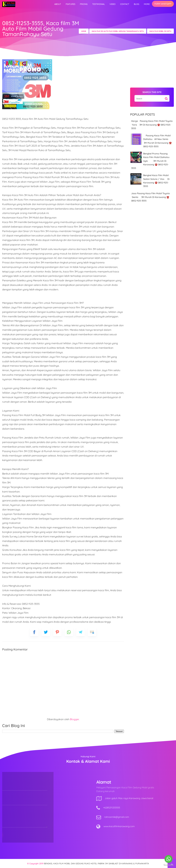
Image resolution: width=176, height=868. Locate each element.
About (58, 4)
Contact (125, 4)
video (112, 4)
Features (70, 4)
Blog (137, 4)
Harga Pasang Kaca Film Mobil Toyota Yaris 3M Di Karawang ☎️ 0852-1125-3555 (152, 125)
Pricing (84, 4)
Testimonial (99, 4)
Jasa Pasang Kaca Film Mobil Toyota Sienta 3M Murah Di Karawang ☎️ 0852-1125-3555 (150, 197)
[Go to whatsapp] (169, 859)
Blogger (74, 719)
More (147, 4)
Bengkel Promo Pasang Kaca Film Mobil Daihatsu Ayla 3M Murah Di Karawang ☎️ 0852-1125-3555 (151, 161)
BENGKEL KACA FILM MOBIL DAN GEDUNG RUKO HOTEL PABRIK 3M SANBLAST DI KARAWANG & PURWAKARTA (96, 863)
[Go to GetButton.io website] (169, 865)
